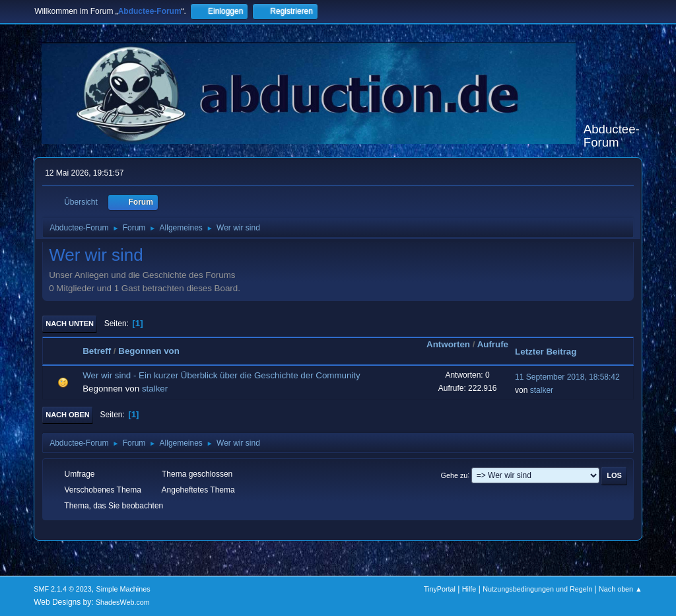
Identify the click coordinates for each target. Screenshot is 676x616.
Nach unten (70, 324)
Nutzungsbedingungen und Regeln (537, 589)
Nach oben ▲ (621, 589)
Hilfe (469, 589)
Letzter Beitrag (546, 352)
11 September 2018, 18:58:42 (567, 377)
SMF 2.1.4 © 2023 (63, 589)
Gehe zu (455, 475)
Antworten (448, 344)
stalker (155, 389)
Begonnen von (149, 351)
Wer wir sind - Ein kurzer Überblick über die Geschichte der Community (221, 375)
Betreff (97, 351)
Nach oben (68, 415)
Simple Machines (123, 589)
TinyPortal (440, 589)
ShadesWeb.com (123, 602)
